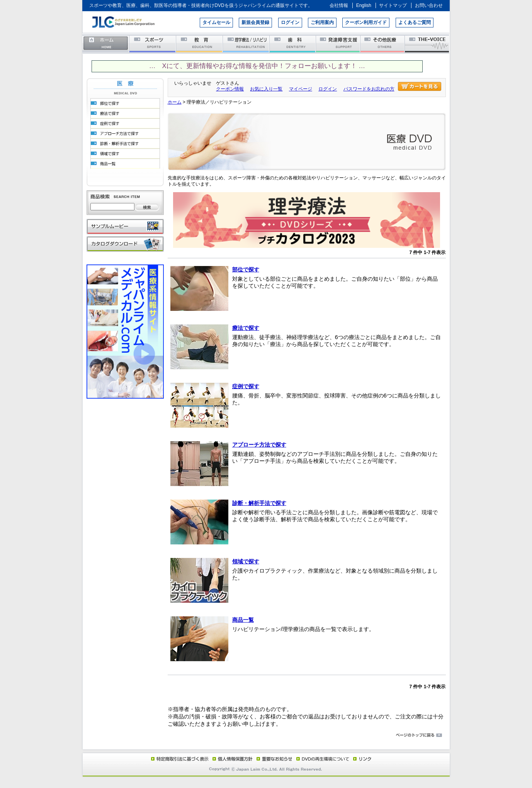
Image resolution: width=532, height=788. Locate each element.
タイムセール (216, 22)
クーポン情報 (230, 89)
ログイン (290, 22)
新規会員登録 (255, 22)
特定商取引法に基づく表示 (179, 759)
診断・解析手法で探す (259, 503)
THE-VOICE (427, 43)
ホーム (106, 43)
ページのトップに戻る (266, 735)
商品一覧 (243, 620)
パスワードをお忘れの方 (369, 89)
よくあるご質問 (415, 22)
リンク (362, 759)
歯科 (293, 43)
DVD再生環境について (323, 759)
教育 (200, 43)
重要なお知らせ (273, 759)
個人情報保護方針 (231, 759)
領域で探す (246, 561)
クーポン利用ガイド (366, 22)
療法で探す (246, 328)
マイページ (301, 89)
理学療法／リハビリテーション (246, 43)
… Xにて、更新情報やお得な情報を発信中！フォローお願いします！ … (257, 66)
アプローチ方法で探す (259, 445)
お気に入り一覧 (266, 89)
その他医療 (383, 43)
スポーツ (153, 43)
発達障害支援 (339, 43)
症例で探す (246, 386)
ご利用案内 (322, 22)
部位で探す (246, 269)
